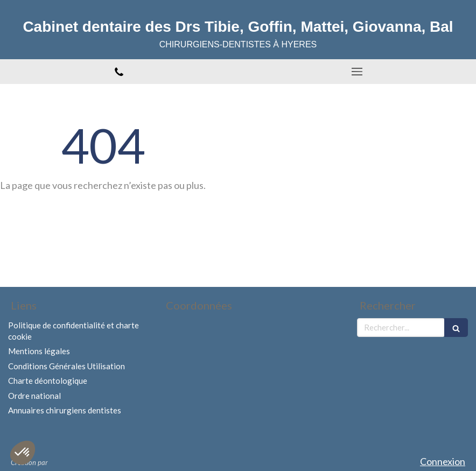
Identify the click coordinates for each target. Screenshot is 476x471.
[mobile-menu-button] (357, 72)
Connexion (443, 461)
